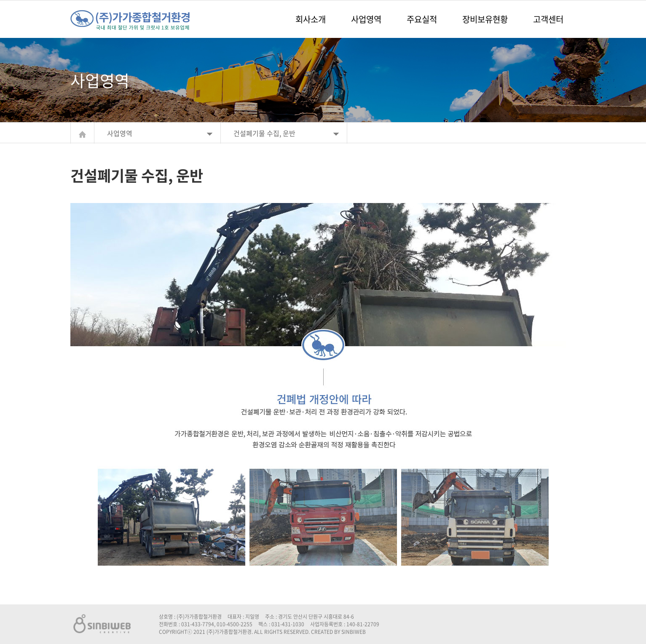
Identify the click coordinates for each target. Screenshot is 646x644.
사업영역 (366, 19)
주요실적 (422, 19)
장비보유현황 (485, 19)
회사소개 (311, 19)
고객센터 (548, 19)
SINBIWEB (354, 632)
